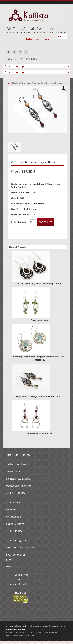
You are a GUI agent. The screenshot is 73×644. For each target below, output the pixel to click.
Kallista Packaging (15, 524)
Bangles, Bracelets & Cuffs (19, 479)
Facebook (8, 52)
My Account (51, 633)
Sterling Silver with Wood (19, 486)
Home (8, 83)
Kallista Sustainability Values (20, 548)
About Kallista (13, 502)
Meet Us (10, 567)
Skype (20, 52)
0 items (46, 39)
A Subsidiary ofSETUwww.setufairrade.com (21, 579)
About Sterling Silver (16, 540)
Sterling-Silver (13, 472)
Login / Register (33, 39)
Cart (39, 633)
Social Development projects (21, 636)
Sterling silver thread (17, 464)
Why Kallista (12, 510)
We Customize (13, 517)
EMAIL (26, 52)
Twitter (14, 52)
